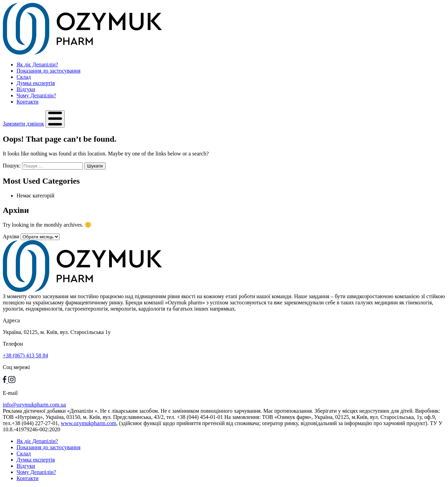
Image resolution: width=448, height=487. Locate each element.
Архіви (11, 236)
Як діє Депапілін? (37, 64)
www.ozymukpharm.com (88, 423)
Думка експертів (36, 83)
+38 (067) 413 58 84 (25, 355)
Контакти (28, 102)
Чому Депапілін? (36, 95)
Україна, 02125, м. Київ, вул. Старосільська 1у (57, 332)
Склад (24, 77)
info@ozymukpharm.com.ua (34, 405)
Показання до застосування (49, 71)
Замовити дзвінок (23, 124)
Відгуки (26, 89)
